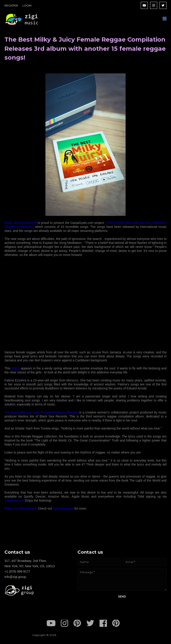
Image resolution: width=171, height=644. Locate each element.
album (16, 368)
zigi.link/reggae (63, 508)
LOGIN (27, 5)
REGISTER (11, 5)
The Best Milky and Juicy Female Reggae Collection (41, 412)
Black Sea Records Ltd (21, 223)
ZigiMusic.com (14, 500)
